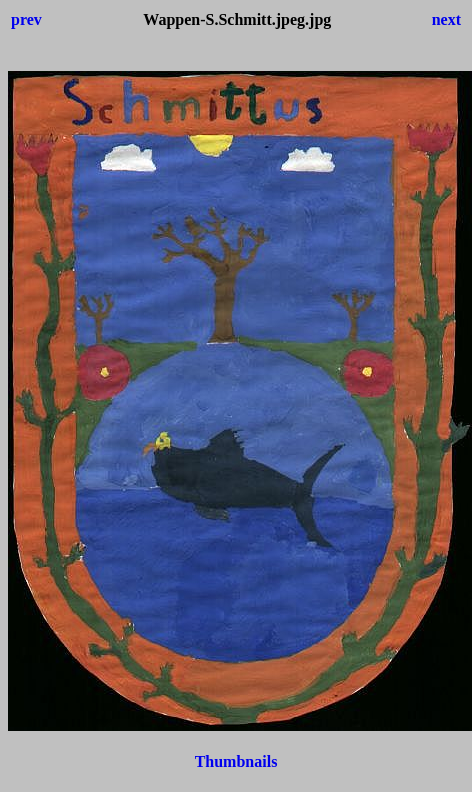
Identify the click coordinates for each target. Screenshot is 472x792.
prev (26, 19)
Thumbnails (236, 761)
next (446, 19)
